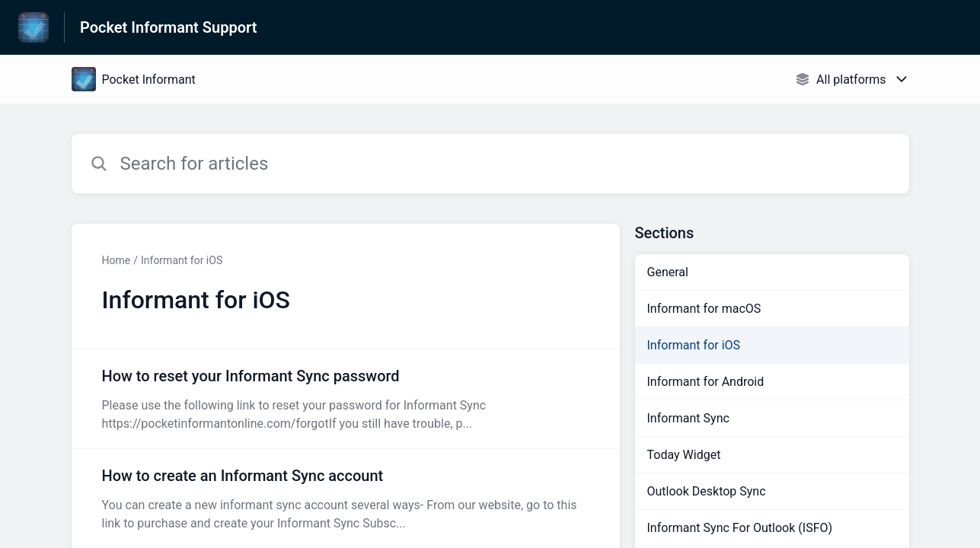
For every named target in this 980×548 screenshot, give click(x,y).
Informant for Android (706, 382)
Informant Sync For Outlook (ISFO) (740, 528)
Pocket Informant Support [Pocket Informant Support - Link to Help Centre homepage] (168, 27)
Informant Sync (688, 418)
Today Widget (684, 455)
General (668, 272)
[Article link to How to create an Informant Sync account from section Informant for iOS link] (346, 499)
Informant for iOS (182, 260)
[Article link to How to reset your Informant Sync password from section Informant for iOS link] (346, 399)
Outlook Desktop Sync (707, 491)
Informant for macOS (704, 309)
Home (117, 260)
